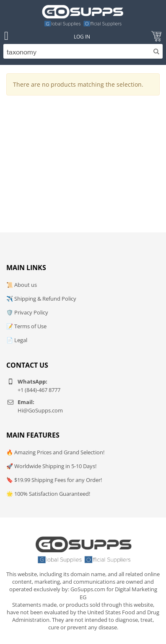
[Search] (83, 51)
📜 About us (22, 285)
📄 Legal (17, 340)
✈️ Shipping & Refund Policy (41, 299)
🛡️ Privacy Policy (27, 312)
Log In (82, 37)
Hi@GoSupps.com (40, 410)
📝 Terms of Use (26, 326)
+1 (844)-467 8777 (39, 390)
